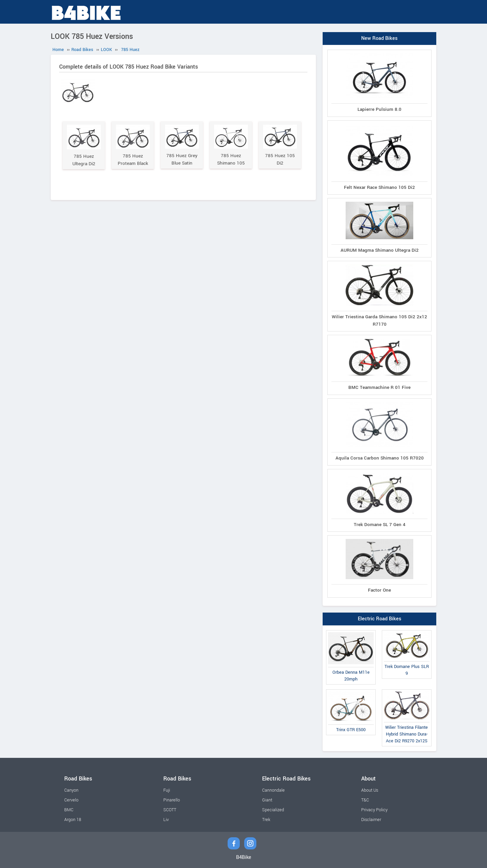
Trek (266, 820)
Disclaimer (371, 820)
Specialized (273, 810)
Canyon (71, 790)
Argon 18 (73, 820)
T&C (365, 800)
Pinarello (172, 800)
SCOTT (170, 810)
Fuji (167, 790)
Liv (166, 820)
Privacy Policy (374, 810)
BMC (69, 810)
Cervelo (71, 800)
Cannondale (273, 790)
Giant (267, 800)
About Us (370, 790)
